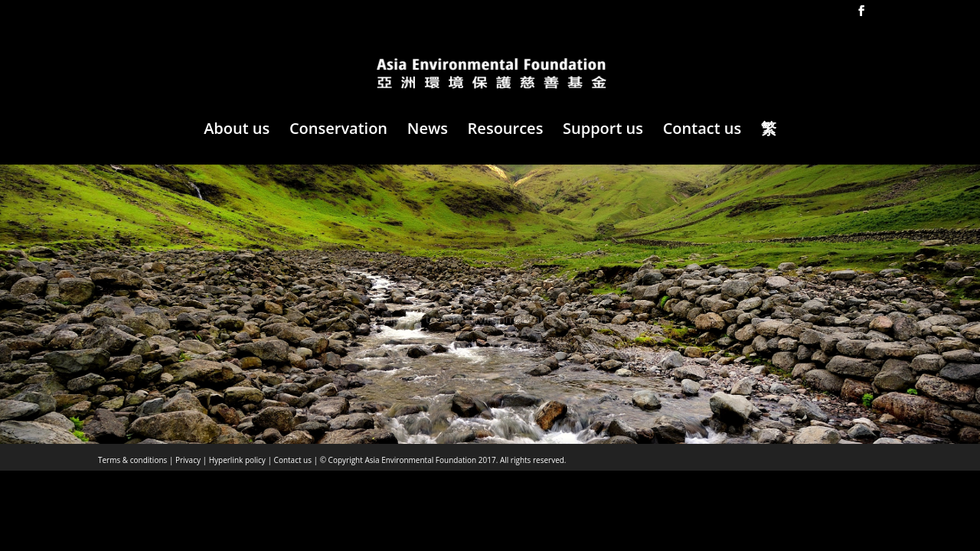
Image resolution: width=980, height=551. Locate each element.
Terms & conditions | (136, 460)
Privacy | (190, 460)
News (428, 131)
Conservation (338, 131)
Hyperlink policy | (239, 460)
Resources (506, 131)
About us (237, 131)
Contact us (702, 131)
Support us (603, 131)
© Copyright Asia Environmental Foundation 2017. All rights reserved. (442, 460)
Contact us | (295, 460)
